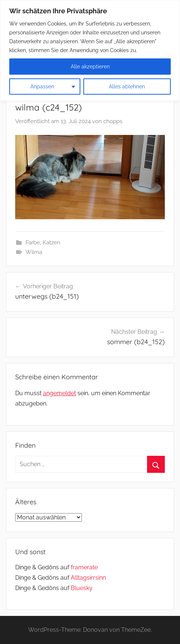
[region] (90, 50)
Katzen (51, 243)
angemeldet (59, 393)
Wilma (34, 252)
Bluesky (82, 588)
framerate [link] (84, 567)
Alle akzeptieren (90, 67)
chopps (113, 121)
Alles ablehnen (127, 87)
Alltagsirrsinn (88, 578)
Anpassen (42, 87)
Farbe (33, 243)
